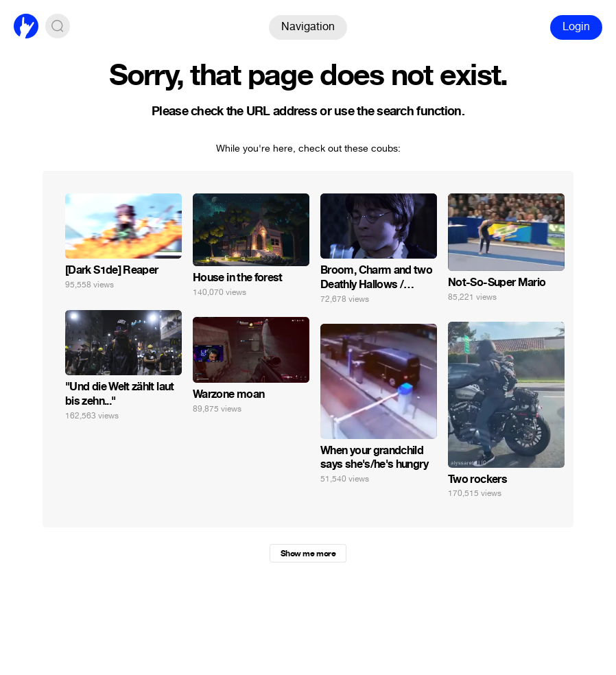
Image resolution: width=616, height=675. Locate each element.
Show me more (308, 554)
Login (576, 26)
